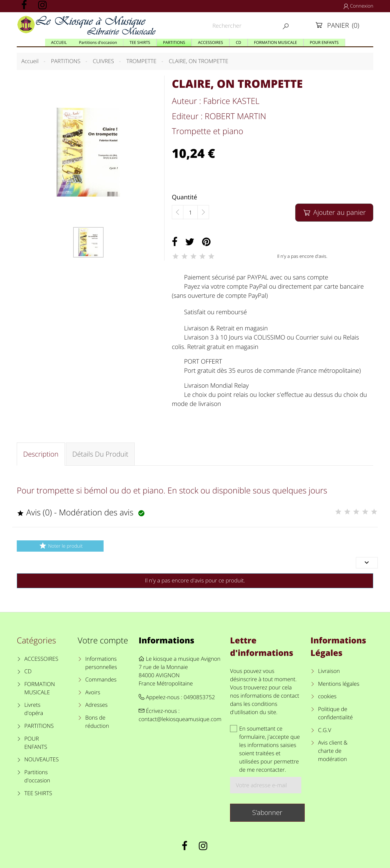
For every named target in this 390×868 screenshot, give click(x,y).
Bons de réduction (97, 722)
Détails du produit (100, 454)
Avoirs (93, 692)
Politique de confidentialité (335, 713)
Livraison (329, 671)
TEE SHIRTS (38, 793)
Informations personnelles (101, 663)
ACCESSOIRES (41, 659)
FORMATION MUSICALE (40, 688)
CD (28, 671)
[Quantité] (190, 212)
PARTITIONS (39, 726)
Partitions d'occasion (37, 776)
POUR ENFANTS (36, 743)
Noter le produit (60, 546)
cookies (327, 696)
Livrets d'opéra (34, 709)
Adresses (96, 705)
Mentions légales (339, 684)
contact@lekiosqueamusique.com (180, 719)
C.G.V (325, 730)
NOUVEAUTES (42, 759)
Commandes (101, 680)
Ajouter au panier (334, 212)
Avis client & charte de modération (333, 751)
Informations (167, 640)
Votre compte (103, 640)
